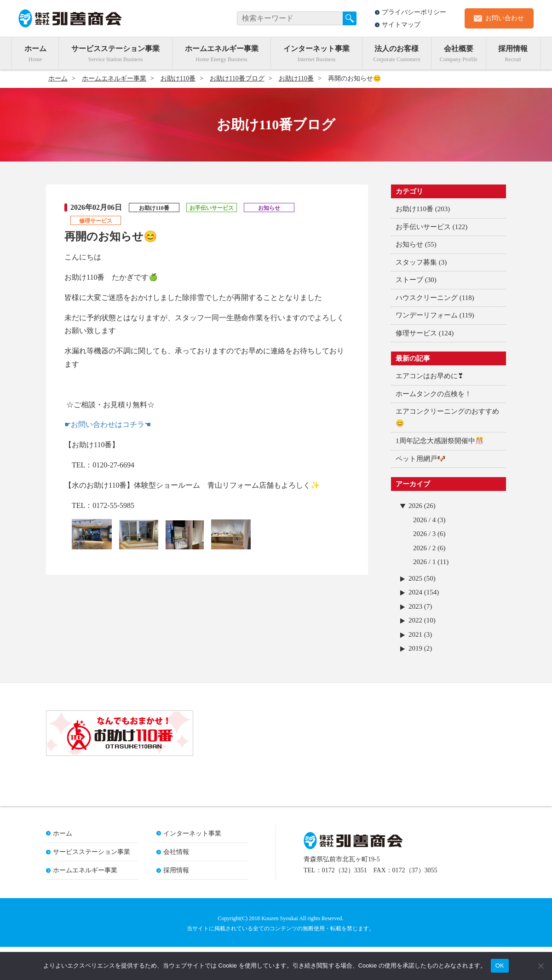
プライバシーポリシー (414, 12)
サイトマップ (401, 25)
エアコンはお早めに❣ (430, 376)
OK (500, 966)
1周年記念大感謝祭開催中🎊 (440, 441)
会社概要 (459, 49)
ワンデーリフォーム (427, 315)
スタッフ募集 (416, 262)
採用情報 (513, 49)
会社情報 (176, 885)
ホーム (35, 49)
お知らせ (409, 244)
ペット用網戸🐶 (421, 459)
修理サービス (416, 333)
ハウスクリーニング (427, 298)
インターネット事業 (316, 49)
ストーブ (409, 280)
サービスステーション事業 (115, 49)
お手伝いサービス (423, 227)
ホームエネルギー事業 (222, 49)
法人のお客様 (397, 49)
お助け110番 (414, 209)
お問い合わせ (505, 18)
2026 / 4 (424, 520)
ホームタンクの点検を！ (434, 394)
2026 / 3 (424, 534)
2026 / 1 (424, 562)
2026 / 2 (424, 548)
